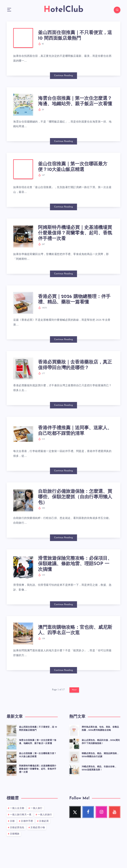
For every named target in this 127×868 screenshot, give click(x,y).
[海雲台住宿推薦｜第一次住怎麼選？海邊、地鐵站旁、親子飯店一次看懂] (12, 743)
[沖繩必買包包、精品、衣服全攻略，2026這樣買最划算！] (74, 770)
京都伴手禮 (27, 821)
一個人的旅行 (45, 815)
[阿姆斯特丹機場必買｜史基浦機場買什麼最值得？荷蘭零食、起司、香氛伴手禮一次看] (12, 770)
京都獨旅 (15, 834)
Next (74, 690)
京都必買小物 (38, 828)
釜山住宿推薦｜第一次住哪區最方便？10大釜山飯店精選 (73, 167)
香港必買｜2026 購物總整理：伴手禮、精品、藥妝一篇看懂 (74, 300)
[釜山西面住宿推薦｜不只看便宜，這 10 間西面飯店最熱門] (12, 730)
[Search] (117, 10)
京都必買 (44, 821)
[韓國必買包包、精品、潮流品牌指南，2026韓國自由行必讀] (74, 757)
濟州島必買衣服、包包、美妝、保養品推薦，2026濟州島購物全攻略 (100, 729)
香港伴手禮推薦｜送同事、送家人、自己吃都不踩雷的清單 (75, 431)
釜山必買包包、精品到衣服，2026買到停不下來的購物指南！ (101, 742)
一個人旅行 (36, 808)
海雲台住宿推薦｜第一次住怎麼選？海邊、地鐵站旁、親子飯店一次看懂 (75, 101)
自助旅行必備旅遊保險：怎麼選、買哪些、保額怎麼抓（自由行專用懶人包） (75, 497)
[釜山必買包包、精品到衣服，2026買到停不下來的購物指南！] (74, 743)
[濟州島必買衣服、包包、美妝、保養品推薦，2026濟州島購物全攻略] (74, 730)
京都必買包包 (17, 828)
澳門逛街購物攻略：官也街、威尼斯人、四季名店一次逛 (75, 630)
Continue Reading (63, 76)
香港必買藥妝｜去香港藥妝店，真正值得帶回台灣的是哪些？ (75, 365)
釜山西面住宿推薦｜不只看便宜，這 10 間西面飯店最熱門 (75, 36)
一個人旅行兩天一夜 (21, 815)
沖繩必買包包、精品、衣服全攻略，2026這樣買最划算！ (99, 768)
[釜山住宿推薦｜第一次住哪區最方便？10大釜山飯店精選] (12, 757)
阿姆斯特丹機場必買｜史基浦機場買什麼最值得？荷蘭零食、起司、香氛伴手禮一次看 (75, 233)
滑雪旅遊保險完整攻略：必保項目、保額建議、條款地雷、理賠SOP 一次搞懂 (75, 564)
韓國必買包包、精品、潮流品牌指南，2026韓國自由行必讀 (100, 755)
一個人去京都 (17, 808)
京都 (12, 821)
